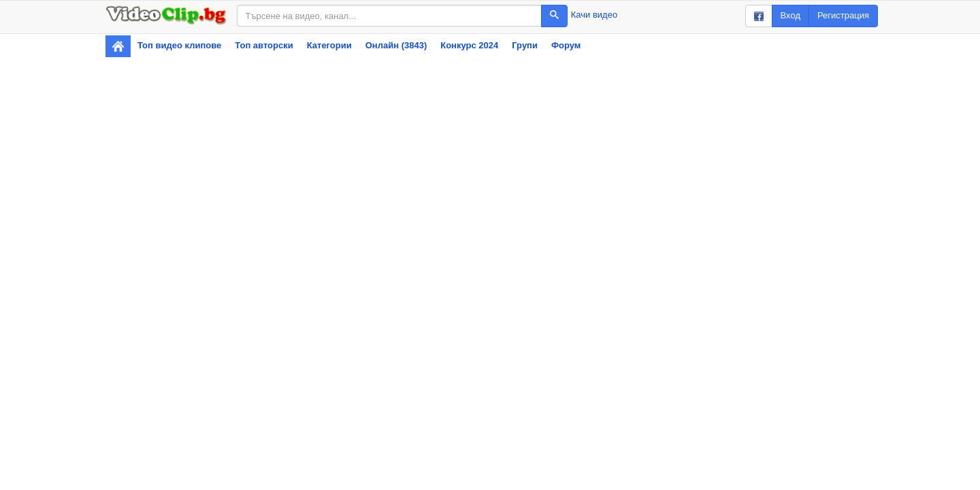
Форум (566, 45)
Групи (525, 45)
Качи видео (594, 15)
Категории (329, 45)
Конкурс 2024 (469, 45)
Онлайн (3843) (396, 45)
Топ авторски (264, 45)
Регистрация (843, 15)
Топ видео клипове (179, 45)
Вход (790, 15)
